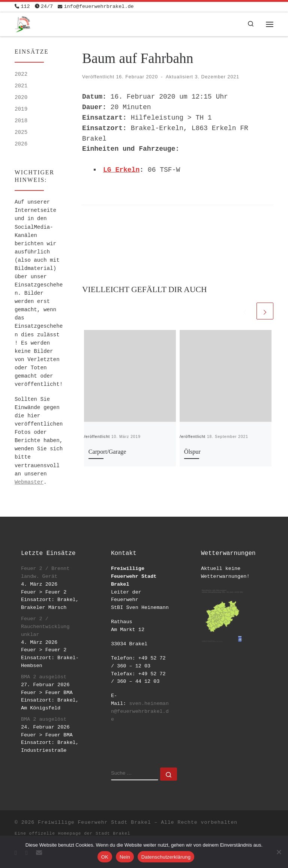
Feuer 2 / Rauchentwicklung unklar (45, 627)
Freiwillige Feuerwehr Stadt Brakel (94, 822)
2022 (21, 74)
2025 (21, 132)
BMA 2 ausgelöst (44, 677)
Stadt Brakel (113, 834)
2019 (21, 109)
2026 (21, 144)
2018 (21, 121)
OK (105, 857)
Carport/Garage (107, 452)
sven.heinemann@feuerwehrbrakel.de (140, 711)
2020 (21, 97)
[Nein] (279, 852)
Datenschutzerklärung (166, 857)
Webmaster (29, 482)
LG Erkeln (121, 170)
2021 (21, 86)
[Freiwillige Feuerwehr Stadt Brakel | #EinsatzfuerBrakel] (23, 23)
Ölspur (192, 452)
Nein (125, 857)
